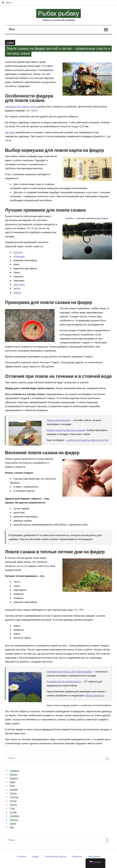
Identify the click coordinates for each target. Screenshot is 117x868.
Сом (12, 808)
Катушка (10, 132)
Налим (14, 789)
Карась (14, 778)
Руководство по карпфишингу (64, 682)
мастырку (19, 285)
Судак (13, 812)
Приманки (77, 856)
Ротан (13, 801)
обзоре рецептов (94, 695)
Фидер (36, 856)
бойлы (17, 293)
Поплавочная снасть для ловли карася (69, 672)
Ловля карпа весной (58, 420)
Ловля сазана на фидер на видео (66, 430)
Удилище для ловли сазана (21, 107)
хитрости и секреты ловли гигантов (88, 440)
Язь (12, 827)
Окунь (13, 793)
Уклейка (14, 816)
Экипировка (94, 856)
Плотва (14, 797)
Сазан (10, 42)
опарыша (19, 256)
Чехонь (14, 820)
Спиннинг (21, 856)
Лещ (12, 786)
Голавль (14, 771)
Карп (13, 782)
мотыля (18, 252)
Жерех (14, 774)
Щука (13, 823)
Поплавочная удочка (56, 856)
